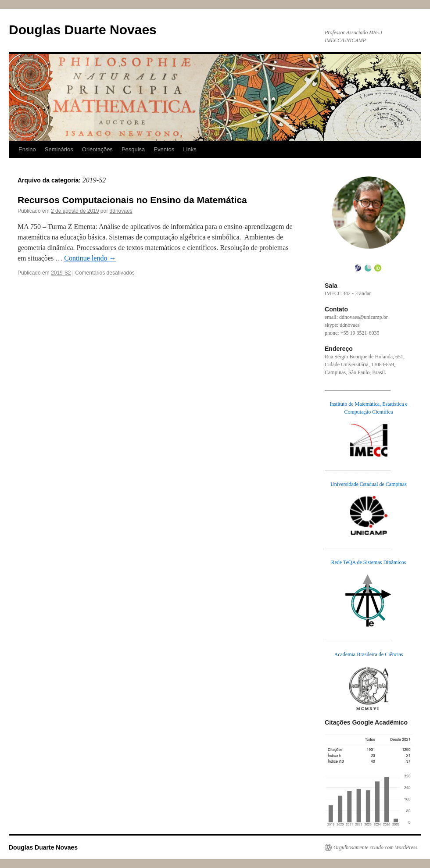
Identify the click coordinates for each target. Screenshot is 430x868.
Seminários (59, 149)
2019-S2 (61, 273)
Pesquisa (133, 149)
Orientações (97, 149)
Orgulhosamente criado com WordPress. (376, 847)
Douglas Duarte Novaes (83, 30)
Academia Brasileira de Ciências (369, 654)
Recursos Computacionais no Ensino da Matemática (132, 200)
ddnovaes (121, 211)
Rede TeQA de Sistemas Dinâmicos (369, 562)
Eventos (164, 149)
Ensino (27, 149)
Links (190, 149)
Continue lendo (90, 258)
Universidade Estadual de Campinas (369, 484)
